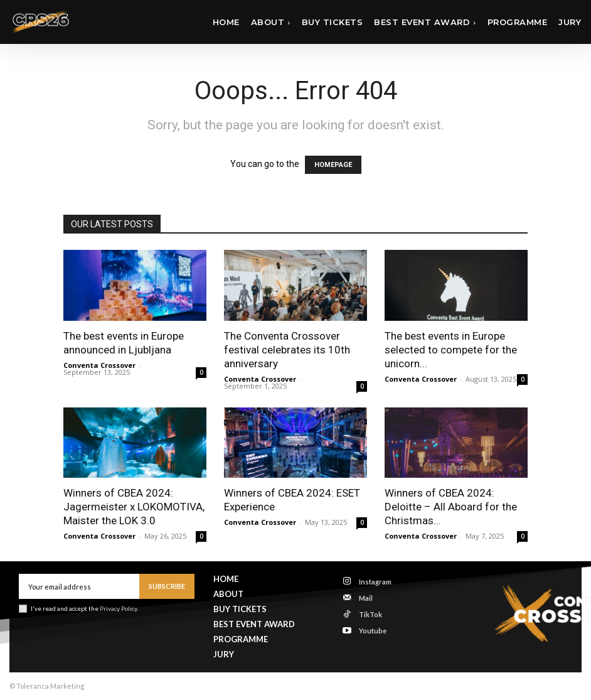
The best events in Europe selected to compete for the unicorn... (451, 350)
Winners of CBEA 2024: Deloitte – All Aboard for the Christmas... (451, 507)
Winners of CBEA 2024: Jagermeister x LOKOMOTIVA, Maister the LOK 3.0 (134, 507)
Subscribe (167, 586)
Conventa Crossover (99, 365)
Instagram (375, 582)
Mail (366, 598)
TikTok (370, 614)
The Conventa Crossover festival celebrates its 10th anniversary (287, 350)
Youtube (373, 631)
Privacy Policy (118, 608)
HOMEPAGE (333, 165)
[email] (79, 586)
